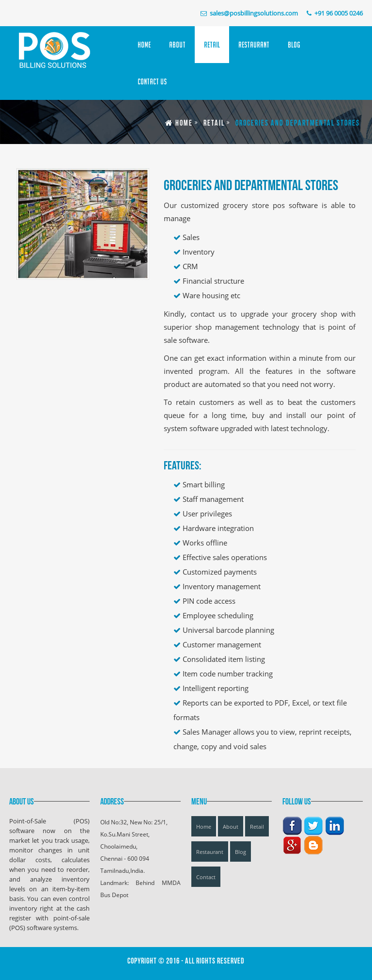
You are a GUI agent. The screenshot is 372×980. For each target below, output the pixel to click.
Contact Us (152, 81)
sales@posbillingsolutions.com (254, 13)
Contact (206, 877)
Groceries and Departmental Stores (298, 123)
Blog (294, 45)
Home (144, 45)
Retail (212, 45)
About (177, 45)
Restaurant (254, 45)
